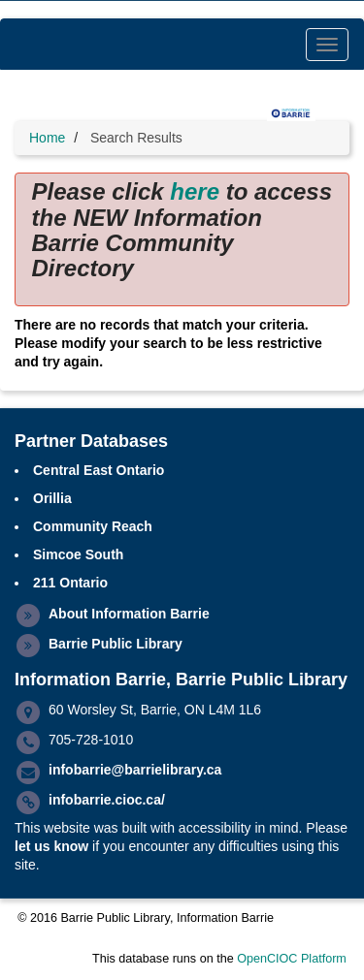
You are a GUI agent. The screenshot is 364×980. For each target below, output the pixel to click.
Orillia (52, 498)
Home (47, 138)
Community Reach (93, 526)
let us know (51, 846)
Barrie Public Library (116, 644)
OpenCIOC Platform (292, 959)
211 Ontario (70, 583)
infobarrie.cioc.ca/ (107, 800)
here (195, 191)
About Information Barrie (129, 614)
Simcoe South (78, 554)
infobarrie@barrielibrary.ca (135, 770)
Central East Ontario (99, 470)
